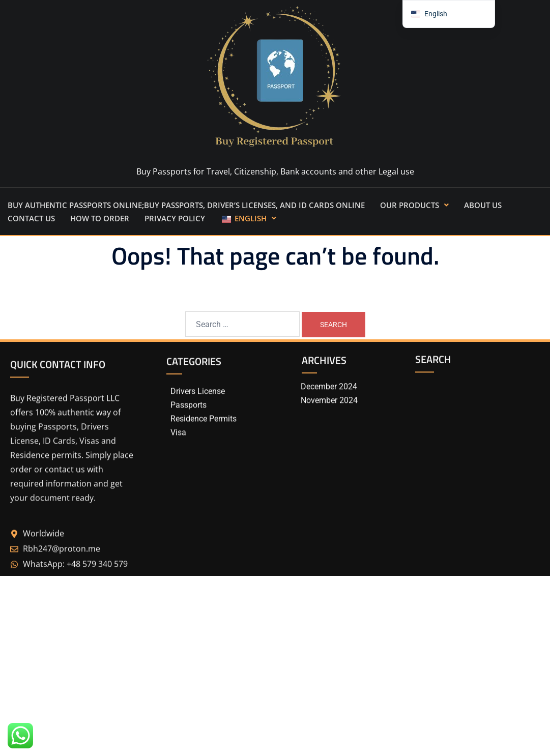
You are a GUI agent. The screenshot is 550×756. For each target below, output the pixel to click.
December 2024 (329, 397)
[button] (414, 205)
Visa (178, 447)
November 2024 (329, 410)
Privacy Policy (175, 218)
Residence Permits (204, 433)
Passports (189, 420)
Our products (414, 205)
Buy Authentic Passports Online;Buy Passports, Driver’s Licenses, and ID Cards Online (186, 205)
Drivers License (198, 406)
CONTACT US (31, 218)
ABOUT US (483, 205)
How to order (100, 218)
